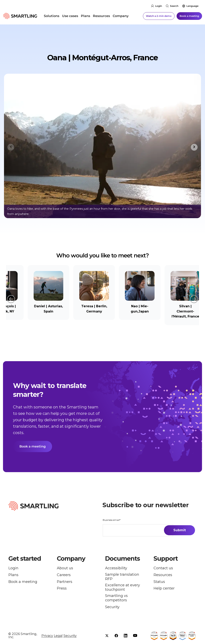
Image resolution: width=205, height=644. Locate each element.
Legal (58, 636)
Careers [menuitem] (64, 575)
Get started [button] (25, 559)
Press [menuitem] (62, 588)
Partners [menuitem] (65, 582)
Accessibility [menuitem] (116, 568)
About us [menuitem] (65, 568)
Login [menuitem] (13, 568)
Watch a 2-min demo (159, 16)
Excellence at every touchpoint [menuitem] (123, 587)
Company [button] (71, 559)
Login (159, 6)
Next (194, 299)
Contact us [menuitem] (163, 568)
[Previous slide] (11, 147)
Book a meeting (189, 16)
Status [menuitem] (159, 582)
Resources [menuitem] (101, 16)
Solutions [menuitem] (52, 16)
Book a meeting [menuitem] (23, 582)
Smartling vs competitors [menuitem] (116, 598)
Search (174, 6)
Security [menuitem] (112, 607)
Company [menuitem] (121, 16)
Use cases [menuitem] (70, 16)
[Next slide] (194, 147)
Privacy (47, 636)
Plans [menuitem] (85, 16)
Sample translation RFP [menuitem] (122, 577)
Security (70, 636)
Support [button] (166, 559)
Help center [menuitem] (164, 588)
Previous (11, 299)
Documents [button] (123, 559)
